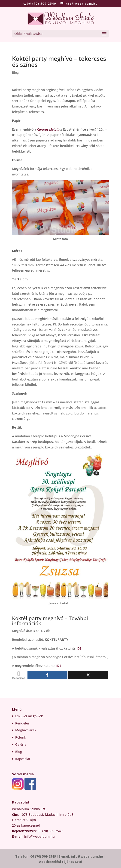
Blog (15, 72)
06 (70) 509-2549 (42, 4)
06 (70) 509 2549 (43, 856)
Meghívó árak (26, 730)
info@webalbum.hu (87, 856)
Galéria (21, 744)
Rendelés (22, 723)
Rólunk (21, 737)
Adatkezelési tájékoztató (60, 862)
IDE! (79, 648)
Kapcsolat (23, 759)
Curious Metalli (48, 129)
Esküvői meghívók (29, 716)
